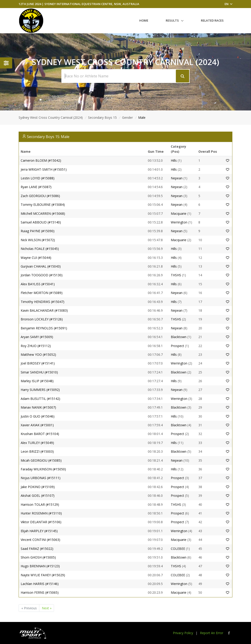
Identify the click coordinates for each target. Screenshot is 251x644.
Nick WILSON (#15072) (38, 240)
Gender (127, 117)
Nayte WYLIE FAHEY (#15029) (43, 575)
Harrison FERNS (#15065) (40, 592)
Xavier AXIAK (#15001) (37, 425)
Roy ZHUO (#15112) (36, 346)
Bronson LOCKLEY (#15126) (42, 319)
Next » (47, 608)
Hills (174, 160)
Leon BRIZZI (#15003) (37, 451)
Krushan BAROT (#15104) (40, 434)
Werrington (179, 222)
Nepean (177, 178)
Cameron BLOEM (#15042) (41, 160)
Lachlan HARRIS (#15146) (40, 584)
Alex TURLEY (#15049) (37, 443)
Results (172, 20)
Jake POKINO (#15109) (38, 487)
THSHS (176, 275)
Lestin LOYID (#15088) (38, 178)
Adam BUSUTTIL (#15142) (40, 399)
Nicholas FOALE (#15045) (40, 249)
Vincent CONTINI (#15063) (40, 540)
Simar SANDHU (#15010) (39, 372)
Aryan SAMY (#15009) (37, 337)
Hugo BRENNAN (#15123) (40, 566)
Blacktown (179, 337)
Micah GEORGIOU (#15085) (41, 460)
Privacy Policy (183, 633)
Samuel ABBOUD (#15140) (41, 222)
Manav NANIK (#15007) (38, 407)
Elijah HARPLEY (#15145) (39, 531)
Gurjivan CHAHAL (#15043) (41, 266)
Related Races (212, 20)
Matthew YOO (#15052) (38, 354)
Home (144, 20)
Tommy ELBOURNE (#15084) (43, 205)
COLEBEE (178, 549)
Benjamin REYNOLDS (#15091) (44, 328)
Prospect (177, 346)
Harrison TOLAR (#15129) (40, 504)
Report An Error (212, 633)
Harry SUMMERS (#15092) (40, 390)
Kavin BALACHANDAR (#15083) (44, 310)
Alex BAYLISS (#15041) (38, 284)
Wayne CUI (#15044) (36, 258)
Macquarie (179, 213)
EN (228, 4)
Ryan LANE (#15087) (36, 187)
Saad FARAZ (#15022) (37, 549)
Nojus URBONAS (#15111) (41, 478)
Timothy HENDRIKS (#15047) (43, 302)
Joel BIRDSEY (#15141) (38, 363)
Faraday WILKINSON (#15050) (43, 469)
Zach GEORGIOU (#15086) (40, 196)
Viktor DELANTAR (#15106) (41, 522)
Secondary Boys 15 (102, 117)
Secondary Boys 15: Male (48, 137)
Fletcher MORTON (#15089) (42, 293)
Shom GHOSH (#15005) (38, 557)
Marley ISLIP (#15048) (37, 381)
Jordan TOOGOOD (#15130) (42, 275)
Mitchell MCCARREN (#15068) (43, 213)
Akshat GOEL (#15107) (38, 496)
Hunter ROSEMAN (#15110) (41, 513)
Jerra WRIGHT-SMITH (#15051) (44, 169)
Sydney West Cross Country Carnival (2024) (51, 117)
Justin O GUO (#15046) (38, 416)
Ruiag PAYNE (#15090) (38, 231)
